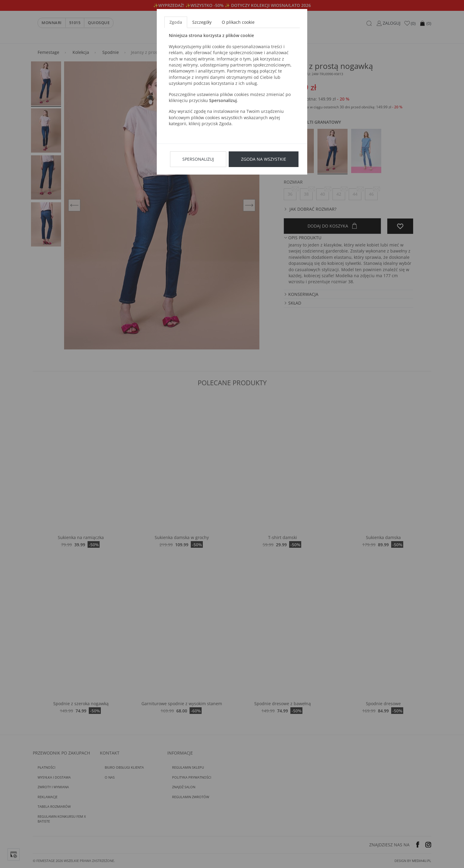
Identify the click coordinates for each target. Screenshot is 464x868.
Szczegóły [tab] (202, 22)
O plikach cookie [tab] (238, 22)
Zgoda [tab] (176, 22)
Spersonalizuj (198, 159)
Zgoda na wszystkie (264, 159)
